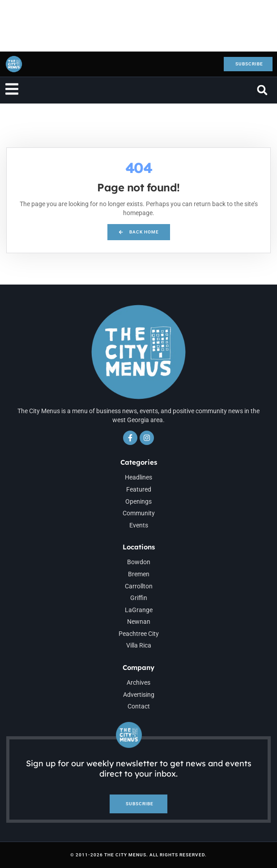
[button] (262, 90)
